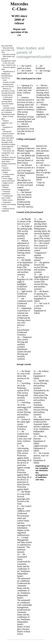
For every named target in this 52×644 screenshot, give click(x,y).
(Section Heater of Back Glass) (25, 162)
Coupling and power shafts (7, 197)
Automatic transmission (6, 193)
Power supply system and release (8, 180)
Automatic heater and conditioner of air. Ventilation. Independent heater (8, 111)
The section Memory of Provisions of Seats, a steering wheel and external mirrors (26, 117)
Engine (5, 172)
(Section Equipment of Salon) (42, 177)
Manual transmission (6, 188)
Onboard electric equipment (8, 210)
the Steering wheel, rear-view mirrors (43, 99)
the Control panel (42, 241)
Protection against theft (23, 457)
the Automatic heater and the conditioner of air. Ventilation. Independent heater (24, 569)
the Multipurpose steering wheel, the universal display (42, 230)
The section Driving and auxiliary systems (23, 235)
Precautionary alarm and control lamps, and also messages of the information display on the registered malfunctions (8, 142)
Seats (5, 80)
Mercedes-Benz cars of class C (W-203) (8, 50)
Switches (6, 106)
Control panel (8, 97)
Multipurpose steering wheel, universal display (7, 101)
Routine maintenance (6, 169)
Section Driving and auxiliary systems (24, 355)
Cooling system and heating (8, 175)
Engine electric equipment (8, 184)
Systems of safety (9, 82)
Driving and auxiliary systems (8, 133)
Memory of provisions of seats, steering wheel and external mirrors (8, 92)
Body (5, 206)
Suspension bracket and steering (9, 203)
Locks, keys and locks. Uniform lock (9, 64)
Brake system (8, 200)
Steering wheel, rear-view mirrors (8, 85)
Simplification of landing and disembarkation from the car (8, 75)
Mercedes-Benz (7, 46)
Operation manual (9, 54)
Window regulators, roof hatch (7, 123)
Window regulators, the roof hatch (43, 114)
